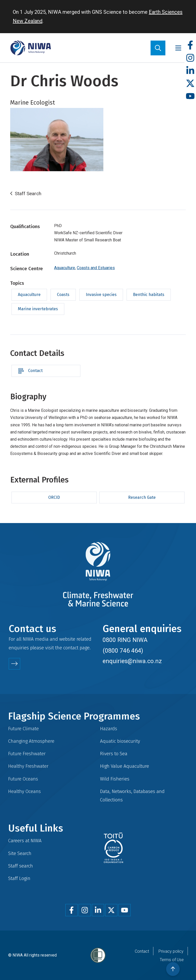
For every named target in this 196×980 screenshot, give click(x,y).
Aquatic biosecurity (120, 741)
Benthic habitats (149, 295)
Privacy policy (171, 951)
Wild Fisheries (115, 779)
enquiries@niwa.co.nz (132, 661)
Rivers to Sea (114, 754)
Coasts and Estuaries (96, 268)
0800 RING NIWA (125, 640)
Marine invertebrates (38, 309)
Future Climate (23, 729)
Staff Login (19, 878)
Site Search (20, 853)
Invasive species (101, 295)
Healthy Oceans (24, 791)
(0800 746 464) (123, 651)
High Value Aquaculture (125, 766)
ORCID (54, 497)
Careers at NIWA (25, 841)
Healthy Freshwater (28, 766)
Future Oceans (23, 779)
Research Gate (142, 497)
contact (71, 648)
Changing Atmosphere (31, 741)
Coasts (63, 295)
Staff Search (28, 194)
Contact (35, 371)
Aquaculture (65, 268)
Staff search (21, 866)
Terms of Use (172, 960)
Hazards (109, 729)
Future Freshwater (27, 754)
